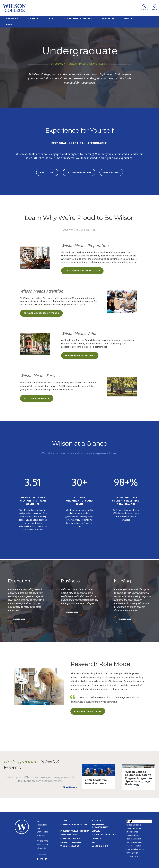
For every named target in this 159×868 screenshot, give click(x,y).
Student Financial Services (78, 18)
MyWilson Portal (70, 835)
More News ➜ (70, 787)
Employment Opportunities (100, 826)
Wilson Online (100, 846)
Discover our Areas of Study (82, 271)
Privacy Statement (71, 842)
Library (96, 831)
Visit (94, 842)
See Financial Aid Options (80, 355)
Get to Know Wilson (79, 172)
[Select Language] (139, 821)
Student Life (108, 18)
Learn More (19, 619)
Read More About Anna (88, 711)
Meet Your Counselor (37, 398)
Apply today (47, 172)
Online (51, 18)
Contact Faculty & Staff (74, 825)
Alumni (64, 821)
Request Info (111, 172)
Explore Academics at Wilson (41, 313)
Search (144, 8)
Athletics (129, 18)
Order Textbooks (70, 839)
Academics (33, 18)
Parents (96, 839)
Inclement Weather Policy (75, 831)
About (9, 24)
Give (155, 8)
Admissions (12, 18)
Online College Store (104, 835)
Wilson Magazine (70, 846)
